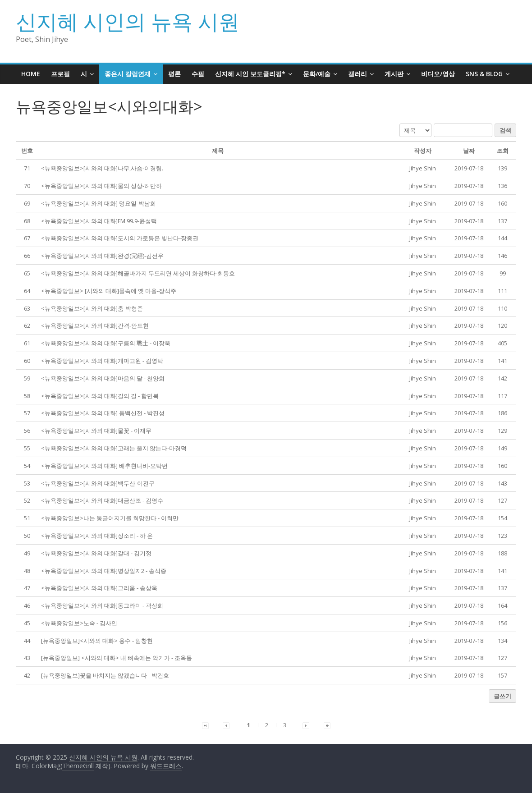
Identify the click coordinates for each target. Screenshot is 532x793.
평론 (174, 74)
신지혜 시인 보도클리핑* (250, 74)
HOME (31, 74)
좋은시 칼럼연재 (128, 74)
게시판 (394, 74)
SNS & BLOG (484, 74)
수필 (198, 74)
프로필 (60, 74)
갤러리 (358, 74)
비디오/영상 (438, 74)
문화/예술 (317, 74)
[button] (423, 168)
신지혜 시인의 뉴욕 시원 (128, 21)
